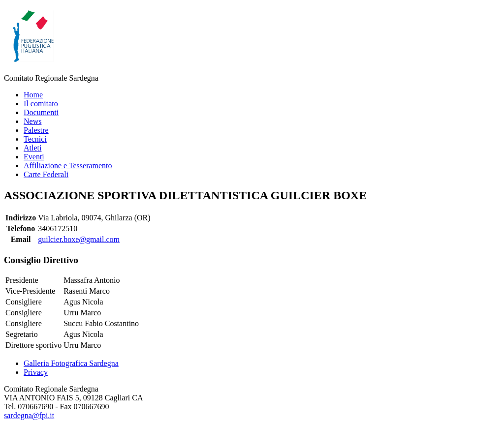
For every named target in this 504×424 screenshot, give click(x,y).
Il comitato (41, 104)
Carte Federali (46, 174)
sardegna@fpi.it (29, 415)
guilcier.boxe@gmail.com (79, 239)
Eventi (34, 157)
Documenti (41, 112)
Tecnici (35, 139)
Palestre (36, 130)
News (32, 121)
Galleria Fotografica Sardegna (71, 363)
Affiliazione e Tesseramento (68, 166)
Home (33, 95)
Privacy (36, 372)
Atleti (32, 148)
